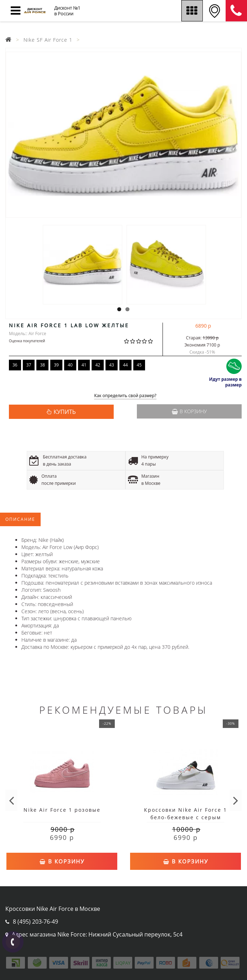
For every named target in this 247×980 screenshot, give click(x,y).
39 (56, 365)
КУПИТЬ (65, 412)
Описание (20, 519)
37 (29, 365)
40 (70, 365)
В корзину (189, 411)
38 (42, 365)
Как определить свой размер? (125, 396)
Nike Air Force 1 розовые (62, 810)
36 (15, 365)
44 (125, 365)
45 (139, 365)
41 (84, 365)
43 (112, 365)
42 (98, 365)
